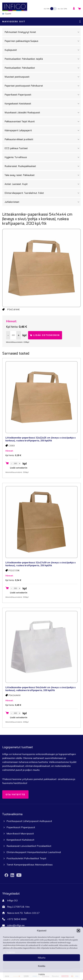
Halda (42, 974)
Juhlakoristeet (43, 202)
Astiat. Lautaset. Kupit (43, 184)
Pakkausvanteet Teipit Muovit (43, 122)
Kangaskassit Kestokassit (43, 104)
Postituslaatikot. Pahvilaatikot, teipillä (43, 59)
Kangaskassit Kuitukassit (20, 840)
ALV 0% (47, 9)
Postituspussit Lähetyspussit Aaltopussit (29, 821)
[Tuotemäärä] (13, 335)
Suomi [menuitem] (8, 14)
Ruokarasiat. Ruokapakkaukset (43, 166)
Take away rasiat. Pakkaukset (43, 175)
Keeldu (42, 966)
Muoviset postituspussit (43, 77)
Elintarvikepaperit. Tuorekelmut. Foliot (43, 193)
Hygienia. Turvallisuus (43, 157)
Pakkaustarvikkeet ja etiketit (43, 139)
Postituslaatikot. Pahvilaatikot (43, 68)
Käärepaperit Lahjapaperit (43, 130)
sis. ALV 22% (62, 9)
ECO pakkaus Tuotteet (43, 148)
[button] (78, 931)
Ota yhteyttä (15, 795)
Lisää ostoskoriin (47, 335)
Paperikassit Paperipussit (43, 95)
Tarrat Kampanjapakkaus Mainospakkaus (30, 865)
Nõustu (42, 958)
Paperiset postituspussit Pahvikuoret (43, 86)
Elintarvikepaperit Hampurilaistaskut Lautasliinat (34, 852)
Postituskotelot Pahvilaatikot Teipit (26, 858)
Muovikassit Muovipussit (20, 833)
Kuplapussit (43, 50)
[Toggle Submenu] (78, 32)
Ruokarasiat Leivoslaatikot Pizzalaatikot (29, 846)
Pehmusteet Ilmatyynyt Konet (43, 32)
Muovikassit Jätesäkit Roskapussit (43, 113)
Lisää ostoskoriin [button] (19, 468)
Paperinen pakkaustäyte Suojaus (43, 41)
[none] (8, 14)
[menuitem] (8, 14)
